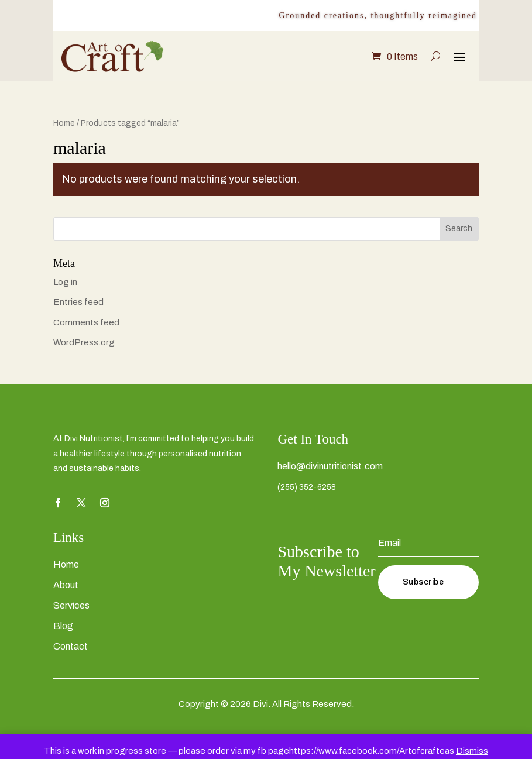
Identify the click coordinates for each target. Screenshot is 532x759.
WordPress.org (84, 342)
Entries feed (78, 302)
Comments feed (86, 322)
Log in (65, 282)
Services (71, 605)
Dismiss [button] (472, 751)
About (66, 585)
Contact (71, 646)
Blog (63, 626)
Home (64, 123)
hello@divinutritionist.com (330, 466)
